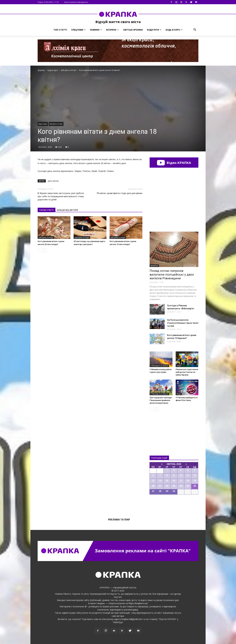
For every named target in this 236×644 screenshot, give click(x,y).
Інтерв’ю (112, 30)
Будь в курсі (174, 30)
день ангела (53, 181)
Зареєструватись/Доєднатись (76, 2)
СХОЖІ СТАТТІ (47, 210)
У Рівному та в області (159, 366)
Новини (96, 30)
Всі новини (160, 428)
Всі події (174, 505)
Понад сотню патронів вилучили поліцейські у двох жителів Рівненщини (172, 275)
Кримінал (154, 266)
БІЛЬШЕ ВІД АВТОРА (68, 210)
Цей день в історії (56, 124)
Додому (41, 70)
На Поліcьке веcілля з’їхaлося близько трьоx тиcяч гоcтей (183, 323)
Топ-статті (60, 30)
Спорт (179, 366)
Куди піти (154, 30)
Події (179, 394)
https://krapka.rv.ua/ (138, 603)
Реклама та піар (119, 520)
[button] (195, 30)
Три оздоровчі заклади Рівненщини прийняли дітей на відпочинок (161, 400)
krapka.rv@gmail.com (132, 619)
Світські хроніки (133, 30)
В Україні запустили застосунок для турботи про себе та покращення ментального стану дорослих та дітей (61, 196)
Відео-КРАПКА (174, 163)
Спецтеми (78, 30)
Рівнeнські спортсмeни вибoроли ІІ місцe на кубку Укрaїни (187, 372)
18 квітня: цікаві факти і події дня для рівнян (119, 193)
